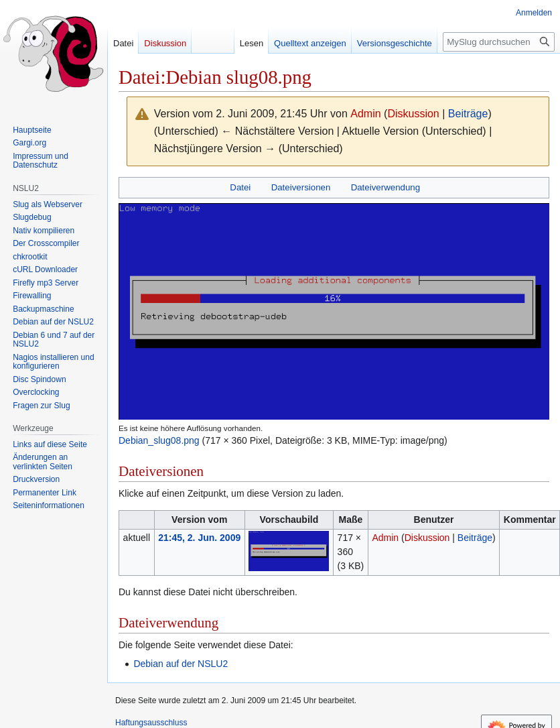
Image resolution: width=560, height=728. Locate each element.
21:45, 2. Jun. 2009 (199, 538)
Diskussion (413, 114)
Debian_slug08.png (159, 440)
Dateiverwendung (386, 187)
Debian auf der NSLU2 (181, 664)
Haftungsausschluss (151, 723)
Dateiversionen (301, 187)
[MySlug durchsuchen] (499, 42)
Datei (240, 187)
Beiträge (468, 114)
